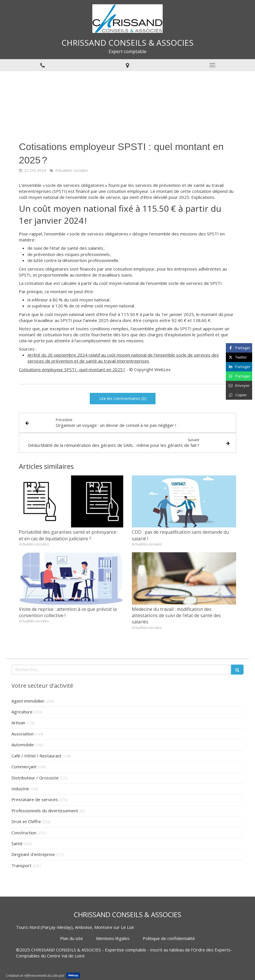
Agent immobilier (28, 701)
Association (23, 734)
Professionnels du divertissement (45, 811)
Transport (21, 865)
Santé (17, 843)
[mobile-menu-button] (213, 65)
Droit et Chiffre (26, 821)
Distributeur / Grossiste (35, 778)
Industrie (20, 789)
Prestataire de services (35, 799)
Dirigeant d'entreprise (33, 854)
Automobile (23, 745)
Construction (24, 833)
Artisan (18, 723)
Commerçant (24, 767)
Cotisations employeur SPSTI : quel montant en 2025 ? (72, 369)
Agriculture (22, 712)
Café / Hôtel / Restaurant (36, 756)
